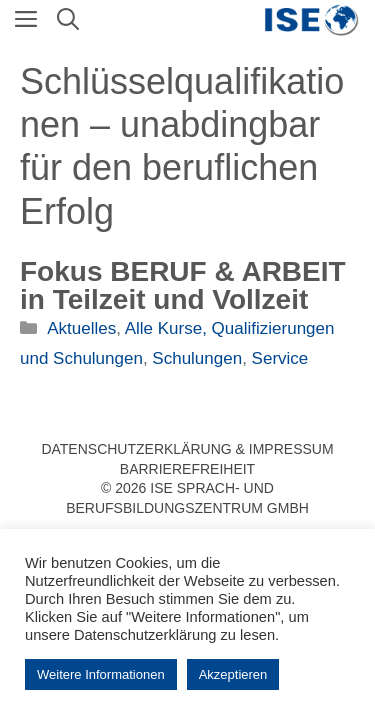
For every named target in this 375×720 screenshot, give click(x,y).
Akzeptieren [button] (233, 674)
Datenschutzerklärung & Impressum (187, 449)
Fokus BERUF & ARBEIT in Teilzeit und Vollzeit (183, 285)
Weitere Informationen (101, 674)
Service (280, 358)
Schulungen (197, 358)
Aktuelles (81, 328)
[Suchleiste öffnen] (68, 20)
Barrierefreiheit (187, 469)
